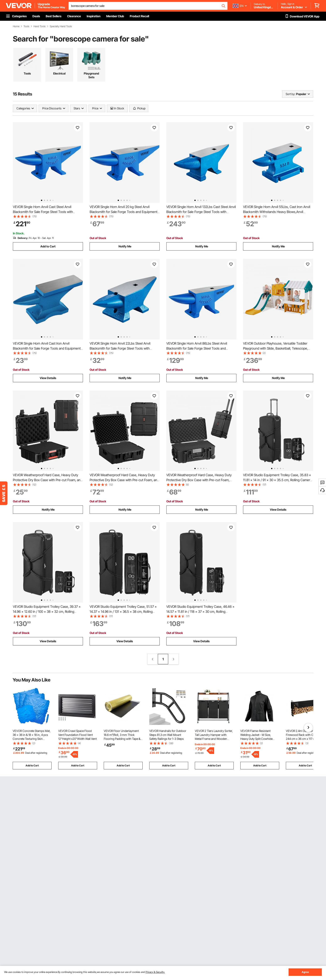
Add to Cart (48, 246)
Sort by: (290, 94)
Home (16, 26)
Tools (26, 26)
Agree (305, 972)
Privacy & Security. (155, 972)
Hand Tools (40, 26)
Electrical (59, 73)
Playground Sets (91, 75)
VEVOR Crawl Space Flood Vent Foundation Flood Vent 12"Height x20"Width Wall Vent (77, 735)
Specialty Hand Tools (61, 26)
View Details (48, 378)
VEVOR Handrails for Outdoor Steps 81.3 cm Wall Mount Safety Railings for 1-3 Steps (168, 735)
